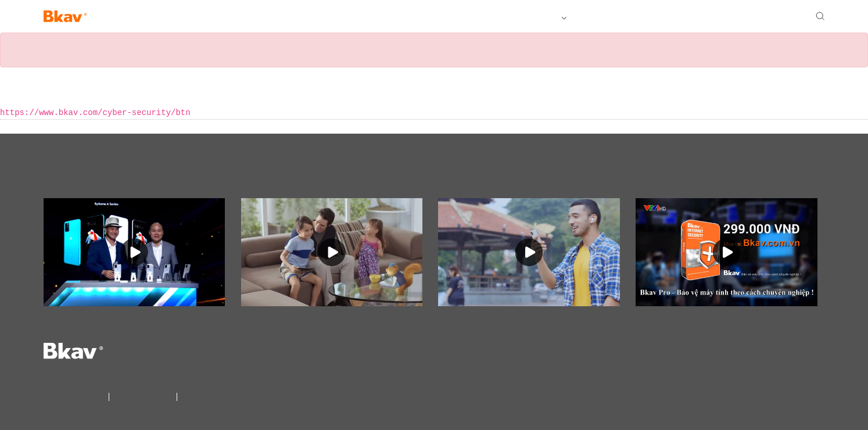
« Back (14, 127)
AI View (156, 17)
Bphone (116, 17)
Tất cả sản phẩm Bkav (520, 17)
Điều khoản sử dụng (143, 395)
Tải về (587, 17)
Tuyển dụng (678, 17)
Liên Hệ (191, 395)
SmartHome (204, 17)
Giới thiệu (627, 17)
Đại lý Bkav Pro (776, 17)
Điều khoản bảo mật (74, 395)
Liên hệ (724, 17)
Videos (68, 174)
